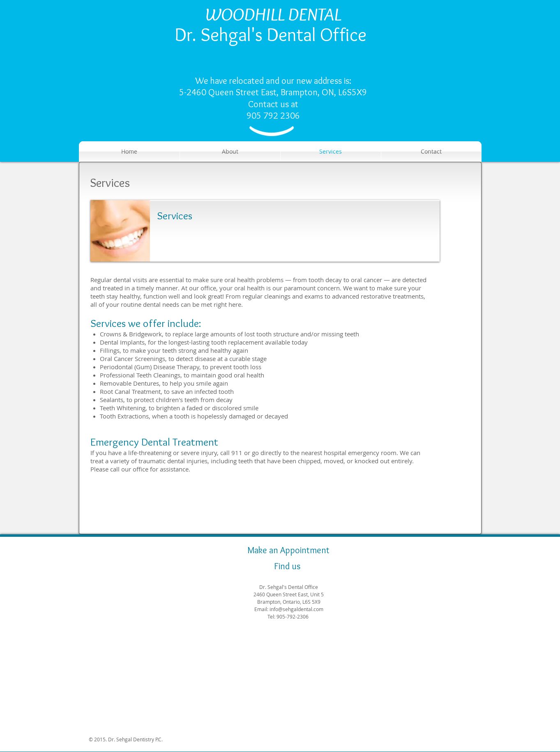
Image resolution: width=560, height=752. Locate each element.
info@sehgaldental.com (296, 609)
